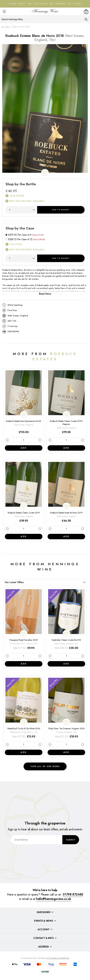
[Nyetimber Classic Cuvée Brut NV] (66, 620)
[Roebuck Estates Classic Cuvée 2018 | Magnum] (66, 402)
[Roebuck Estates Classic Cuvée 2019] (24, 492)
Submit (71, 840)
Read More (45, 294)
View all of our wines (45, 766)
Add (61, 210)
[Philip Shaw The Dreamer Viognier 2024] (66, 708)
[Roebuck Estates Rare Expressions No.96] (24, 402)
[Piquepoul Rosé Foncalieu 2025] (24, 620)
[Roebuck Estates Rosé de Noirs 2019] (66, 492)
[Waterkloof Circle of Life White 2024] (24, 708)
